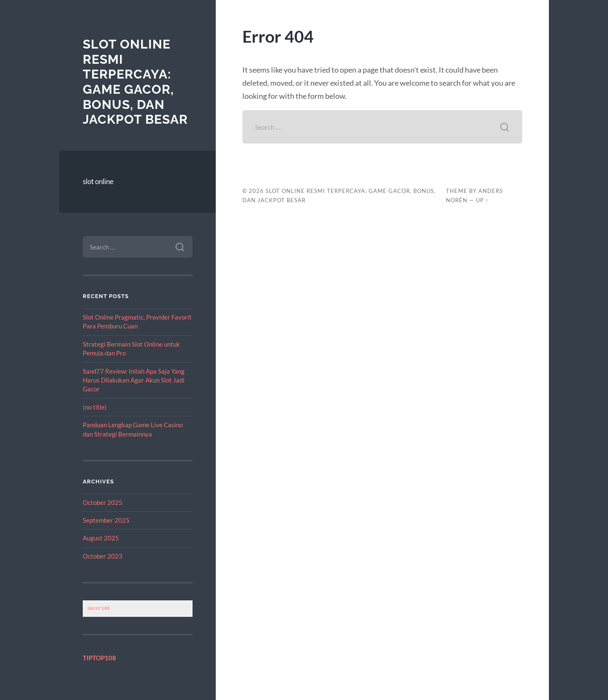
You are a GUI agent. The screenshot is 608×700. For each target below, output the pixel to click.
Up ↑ (482, 200)
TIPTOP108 (99, 658)
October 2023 (103, 556)
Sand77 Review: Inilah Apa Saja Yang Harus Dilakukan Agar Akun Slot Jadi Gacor (134, 380)
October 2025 (103, 502)
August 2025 (101, 538)
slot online (98, 181)
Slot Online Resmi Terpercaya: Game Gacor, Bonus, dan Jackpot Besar (135, 82)
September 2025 (106, 520)
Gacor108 (99, 608)
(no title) (95, 407)
